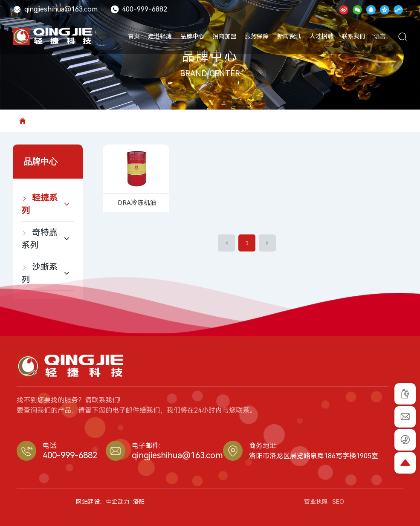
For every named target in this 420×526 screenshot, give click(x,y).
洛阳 (139, 502)
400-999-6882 (139, 9)
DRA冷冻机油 (137, 203)
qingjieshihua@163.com (55, 9)
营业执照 (316, 502)
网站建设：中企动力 (103, 502)
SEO (338, 502)
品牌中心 (210, 57)
